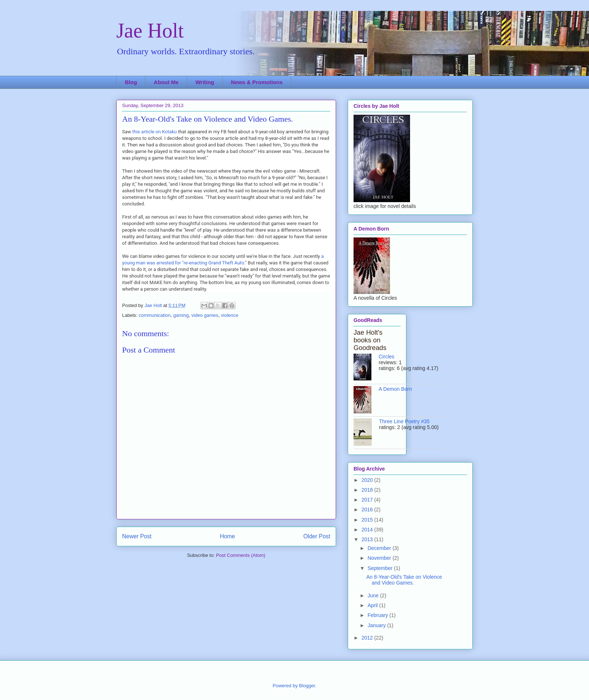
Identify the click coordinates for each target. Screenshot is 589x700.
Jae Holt (150, 31)
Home (227, 536)
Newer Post (137, 536)
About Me (166, 82)
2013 (368, 539)
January (377, 625)
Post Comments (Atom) (241, 555)
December (380, 548)
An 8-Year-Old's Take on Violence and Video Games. (404, 580)
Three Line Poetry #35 (404, 421)
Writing (205, 82)
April (373, 605)
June (374, 595)
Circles (387, 357)
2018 (368, 490)
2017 (368, 500)
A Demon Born (395, 389)
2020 (368, 480)
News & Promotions (257, 82)
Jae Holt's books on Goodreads (370, 340)
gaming (181, 315)
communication (155, 315)
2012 (368, 638)
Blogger (307, 686)
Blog (131, 82)
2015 (368, 520)
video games (205, 315)
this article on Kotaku (155, 132)
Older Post (317, 536)
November (380, 558)
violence (230, 315)
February (378, 615)
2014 (368, 530)
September (381, 568)
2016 (368, 510)
